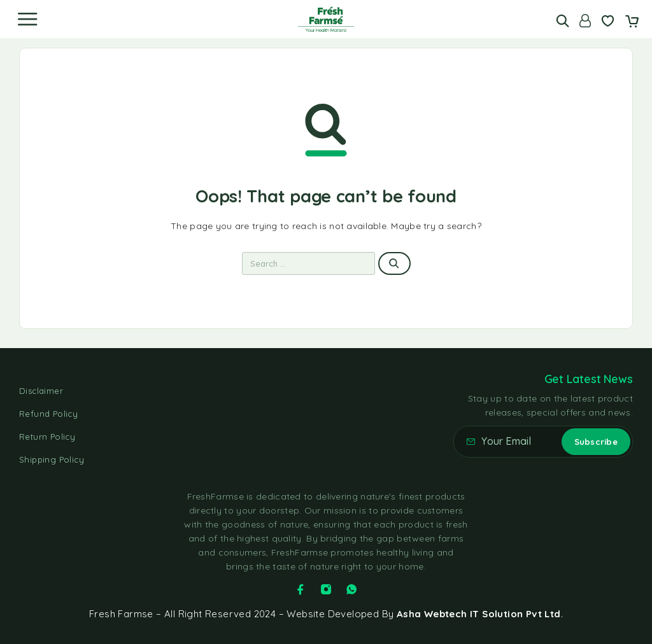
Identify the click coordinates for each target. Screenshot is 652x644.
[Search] (563, 21)
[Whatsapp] (351, 589)
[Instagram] (326, 589)
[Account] (585, 21)
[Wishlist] (608, 22)
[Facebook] (301, 589)
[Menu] (27, 19)
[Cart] (632, 22)
